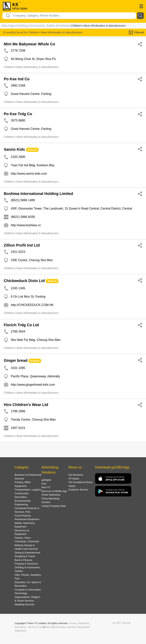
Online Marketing (51, 495)
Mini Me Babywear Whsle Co (29, 44)
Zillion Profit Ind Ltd (22, 245)
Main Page (8, 26)
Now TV (46, 487)
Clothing (63, 26)
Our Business (76, 475)
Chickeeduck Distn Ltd (24, 281)
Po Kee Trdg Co (18, 114)
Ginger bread (16, 360)
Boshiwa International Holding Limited (38, 194)
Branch (32, 150)
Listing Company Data (54, 506)
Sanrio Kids (14, 149)
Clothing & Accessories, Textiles (36, 26)
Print (44, 484)
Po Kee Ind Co (17, 79)
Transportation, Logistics (28, 490)
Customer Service (78, 490)
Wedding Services (25, 604)
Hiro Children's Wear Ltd (26, 405)
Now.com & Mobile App (54, 491)
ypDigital (46, 480)
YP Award (74, 479)
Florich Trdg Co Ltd (21, 325)
